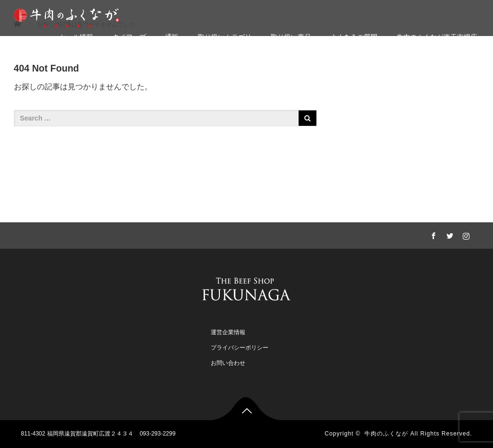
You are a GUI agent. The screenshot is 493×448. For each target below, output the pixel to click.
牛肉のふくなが (386, 434)
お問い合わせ (228, 363)
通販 (172, 37)
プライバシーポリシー (240, 348)
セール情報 (76, 37)
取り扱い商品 (291, 37)
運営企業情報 (228, 332)
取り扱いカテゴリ (225, 37)
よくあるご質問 (354, 37)
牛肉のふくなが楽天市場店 (437, 37)
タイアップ (129, 37)
